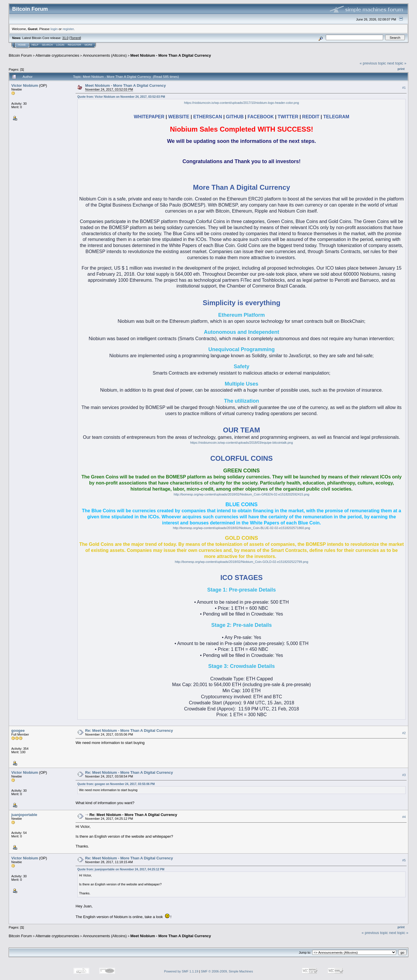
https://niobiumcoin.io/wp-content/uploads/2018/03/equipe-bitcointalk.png (242, 443)
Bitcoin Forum (20, 55)
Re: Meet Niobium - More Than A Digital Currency (129, 731)
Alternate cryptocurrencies (57, 55)
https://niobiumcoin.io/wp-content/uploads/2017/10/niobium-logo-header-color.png (242, 103)
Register (74, 45)
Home (22, 45)
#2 (404, 733)
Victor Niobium (25, 85)
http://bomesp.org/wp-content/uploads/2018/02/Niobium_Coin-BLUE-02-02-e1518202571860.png (242, 528)
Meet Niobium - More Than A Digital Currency (171, 55)
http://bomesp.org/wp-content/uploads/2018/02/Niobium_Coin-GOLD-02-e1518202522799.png (242, 562)
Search (47, 45)
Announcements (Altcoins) (105, 55)
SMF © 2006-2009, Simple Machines (227, 971)
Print (401, 69)
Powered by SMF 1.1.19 (181, 971)
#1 (404, 88)
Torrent (75, 38)
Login (60, 45)
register (68, 29)
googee (18, 731)
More (88, 45)
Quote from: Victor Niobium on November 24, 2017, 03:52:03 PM (121, 97)
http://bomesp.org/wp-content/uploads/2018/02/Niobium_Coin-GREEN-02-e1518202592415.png (242, 494)
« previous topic (373, 63)
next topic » (397, 63)
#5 (404, 860)
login (54, 29)
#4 (404, 817)
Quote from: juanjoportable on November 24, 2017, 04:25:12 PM (121, 869)
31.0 (65, 38)
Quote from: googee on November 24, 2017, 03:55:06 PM (116, 784)
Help (35, 45)
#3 (404, 775)
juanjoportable (24, 815)
